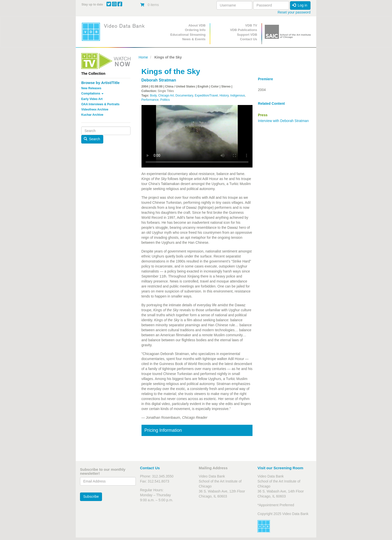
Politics (165, 100)
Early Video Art (92, 99)
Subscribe (91, 496)
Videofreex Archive (95, 109)
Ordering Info (195, 30)
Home (143, 57)
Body (153, 95)
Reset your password (294, 12)
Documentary (184, 95)
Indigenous (238, 95)
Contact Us (249, 39)
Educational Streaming (188, 35)
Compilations (92, 93)
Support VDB (247, 35)
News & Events (194, 39)
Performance (150, 100)
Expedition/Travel (206, 95)
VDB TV (251, 25)
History (224, 95)
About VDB (197, 25)
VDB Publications (243, 30)
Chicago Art (166, 95)
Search (92, 139)
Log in (300, 5)
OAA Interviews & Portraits (100, 104)
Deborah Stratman (159, 80)
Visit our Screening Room (280, 468)
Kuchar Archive (92, 115)
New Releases (91, 88)
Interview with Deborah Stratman (283, 121)
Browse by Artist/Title (100, 83)
